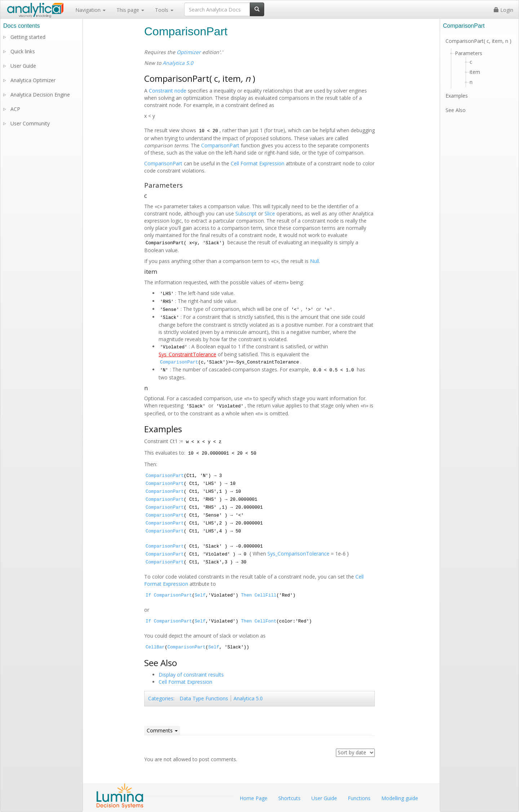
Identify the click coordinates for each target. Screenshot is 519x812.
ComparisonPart (220, 145)
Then (247, 595)
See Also (456, 110)
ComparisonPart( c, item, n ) (478, 41)
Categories (161, 698)
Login (504, 10)
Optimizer (189, 52)
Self (200, 595)
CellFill (265, 595)
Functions (359, 798)
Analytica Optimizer (33, 80)
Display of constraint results (191, 675)
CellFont (265, 621)
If (148, 595)
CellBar (155, 647)
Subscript (246, 213)
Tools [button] (164, 10)
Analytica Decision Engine (40, 95)
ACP (15, 109)
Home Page (254, 798)
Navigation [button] (90, 10)
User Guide (23, 66)
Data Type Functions (204, 698)
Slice (270, 213)
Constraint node (168, 91)
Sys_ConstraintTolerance (187, 354)
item (475, 72)
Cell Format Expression (258, 163)
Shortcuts (289, 798)
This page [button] (130, 10)
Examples (457, 96)
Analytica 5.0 (178, 63)
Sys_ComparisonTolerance (298, 554)
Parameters (469, 53)
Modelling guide (400, 798)
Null (314, 261)
